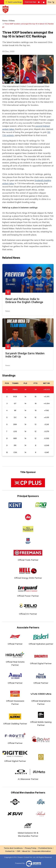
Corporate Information (41, 851)
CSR (18, 851)
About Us (26, 851)
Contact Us (10, 851)
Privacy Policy (31, 848)
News (8, 311)
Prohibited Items (45, 848)
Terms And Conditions (13, 848)
